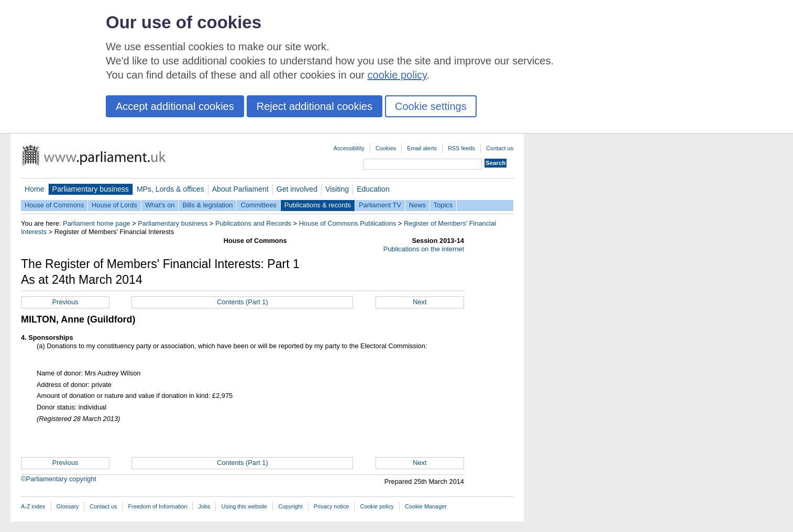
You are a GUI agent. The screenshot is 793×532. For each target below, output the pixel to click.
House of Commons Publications (348, 223)
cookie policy (397, 75)
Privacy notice (332, 506)
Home (35, 189)
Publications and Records (253, 223)
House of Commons (54, 205)
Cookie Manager (426, 506)
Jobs (204, 506)
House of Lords (114, 205)
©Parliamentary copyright (59, 479)
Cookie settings (431, 106)
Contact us (500, 148)
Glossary (68, 506)
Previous (65, 302)
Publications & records (318, 205)
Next (420, 302)
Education (373, 189)
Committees (258, 205)
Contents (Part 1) (242, 302)
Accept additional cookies (175, 106)
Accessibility (349, 148)
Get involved (297, 189)
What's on (160, 205)
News (417, 205)
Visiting (337, 189)
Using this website (244, 506)
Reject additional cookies (315, 106)
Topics (443, 205)
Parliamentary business (91, 189)
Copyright (290, 506)
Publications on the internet (424, 249)
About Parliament (240, 189)
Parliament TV (380, 205)
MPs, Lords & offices (170, 189)
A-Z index (33, 506)
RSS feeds (461, 148)
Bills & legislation (207, 205)
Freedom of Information (157, 506)
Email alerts (422, 148)
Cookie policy (377, 506)
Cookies (386, 148)
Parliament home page (97, 223)
